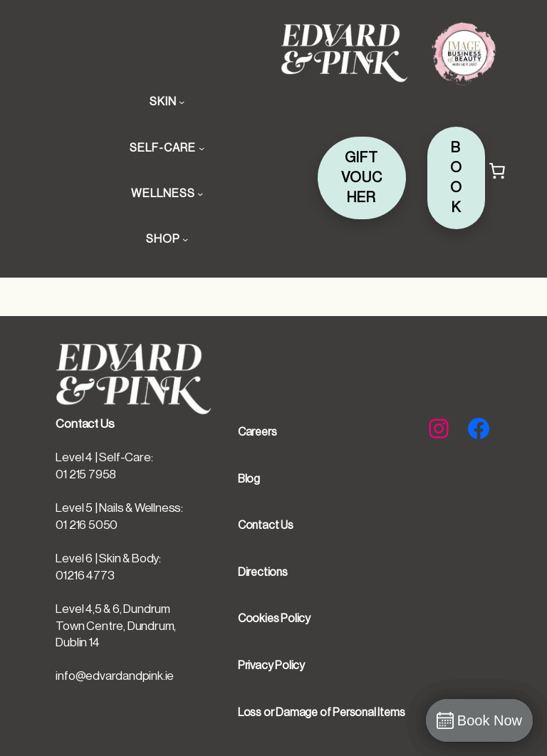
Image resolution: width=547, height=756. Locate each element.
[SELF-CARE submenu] (202, 148)
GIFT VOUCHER (362, 178)
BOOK (456, 178)
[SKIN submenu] (182, 102)
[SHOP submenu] (185, 239)
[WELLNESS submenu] (200, 194)
